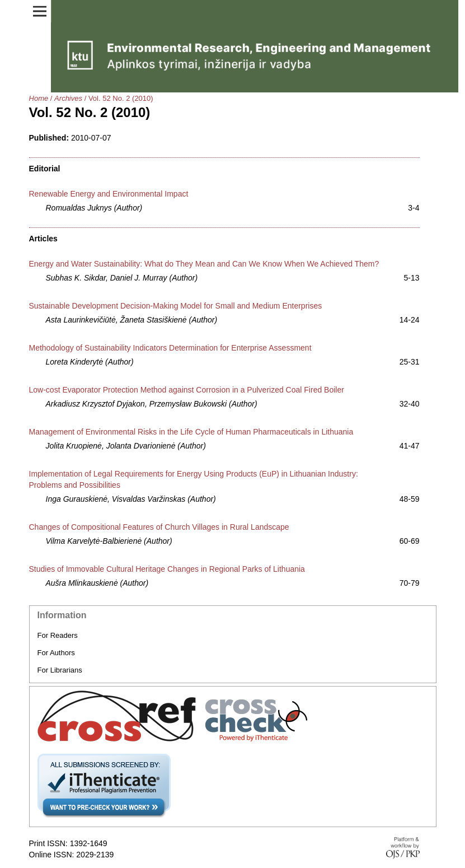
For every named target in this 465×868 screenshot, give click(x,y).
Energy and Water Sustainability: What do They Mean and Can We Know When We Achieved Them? (204, 264)
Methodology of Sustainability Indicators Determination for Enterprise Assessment (170, 348)
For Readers (58, 635)
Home (39, 98)
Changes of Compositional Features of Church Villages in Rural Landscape (159, 527)
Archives (68, 98)
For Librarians (60, 670)
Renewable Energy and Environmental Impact (109, 194)
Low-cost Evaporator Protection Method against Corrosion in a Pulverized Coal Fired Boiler (187, 390)
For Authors (56, 653)
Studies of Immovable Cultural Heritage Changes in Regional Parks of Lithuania (167, 569)
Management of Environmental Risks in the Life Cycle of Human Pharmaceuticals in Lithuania (191, 432)
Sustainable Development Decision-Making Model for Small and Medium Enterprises (176, 306)
